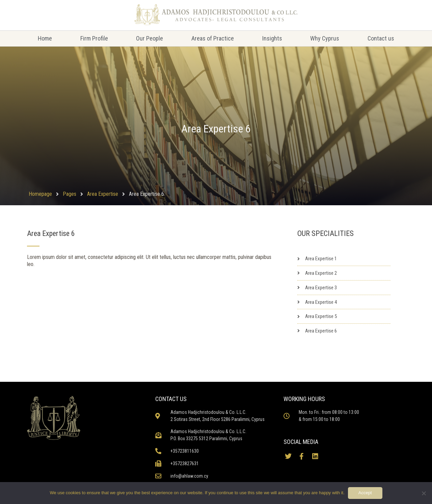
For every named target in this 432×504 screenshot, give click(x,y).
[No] (424, 493)
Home (45, 38)
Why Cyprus (325, 38)
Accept (365, 493)
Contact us (381, 38)
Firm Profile (94, 38)
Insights (272, 38)
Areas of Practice (213, 38)
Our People (150, 38)
